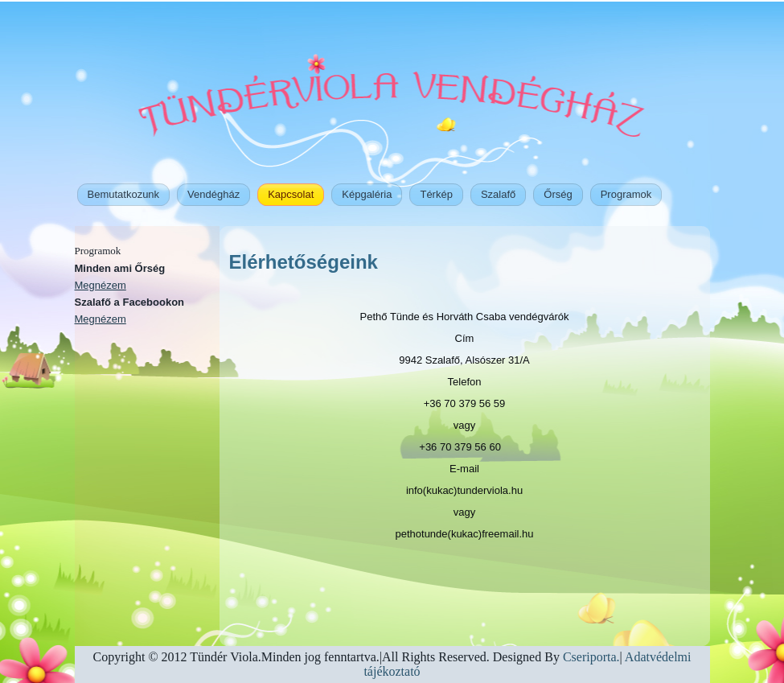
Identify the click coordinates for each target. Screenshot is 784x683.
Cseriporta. (590, 657)
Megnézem (101, 285)
